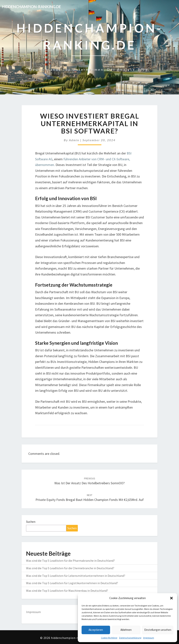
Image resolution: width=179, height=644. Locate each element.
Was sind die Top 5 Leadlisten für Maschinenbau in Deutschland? (67, 591)
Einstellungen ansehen (158, 630)
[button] (171, 598)
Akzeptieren (96, 630)
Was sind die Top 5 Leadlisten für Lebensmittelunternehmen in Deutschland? (76, 576)
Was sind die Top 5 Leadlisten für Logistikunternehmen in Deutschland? (72, 583)
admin (74, 140)
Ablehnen (126, 630)
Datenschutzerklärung (130, 638)
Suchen (31, 522)
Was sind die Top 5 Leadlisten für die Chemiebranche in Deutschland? (70, 568)
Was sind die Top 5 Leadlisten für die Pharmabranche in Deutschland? (70, 561)
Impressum (149, 638)
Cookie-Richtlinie (109, 638)
